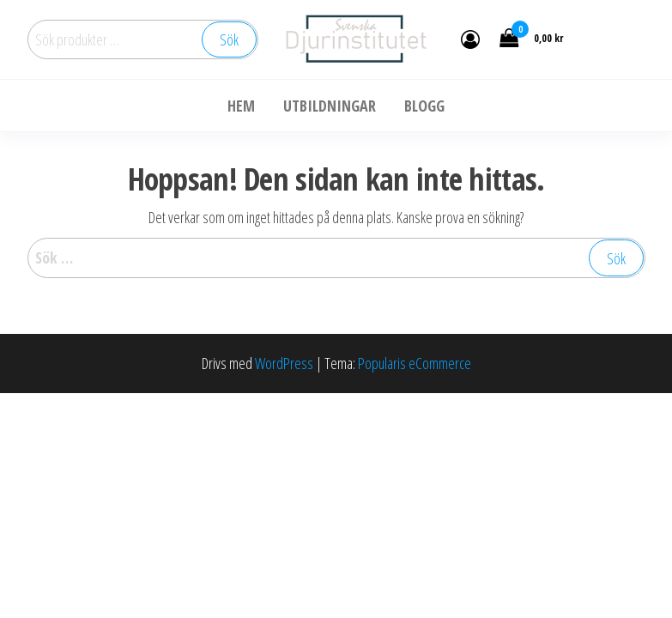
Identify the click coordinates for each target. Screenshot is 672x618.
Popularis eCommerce (415, 363)
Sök (229, 39)
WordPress (284, 363)
